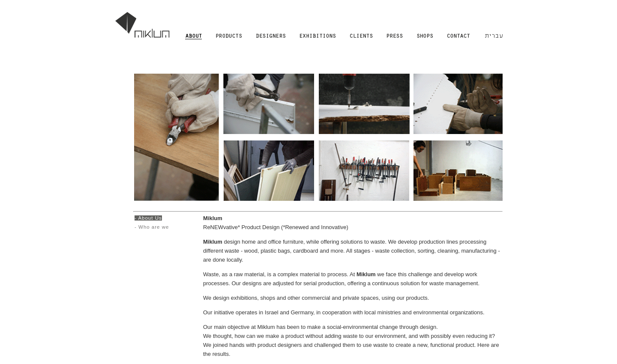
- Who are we (152, 227)
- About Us (148, 218)
